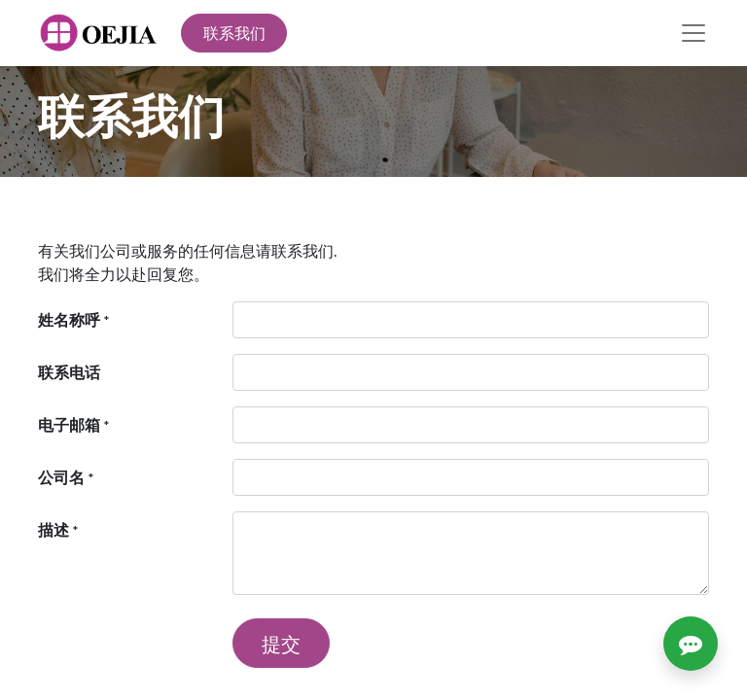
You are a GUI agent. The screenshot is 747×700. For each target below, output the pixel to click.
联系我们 (234, 33)
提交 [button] (281, 644)
